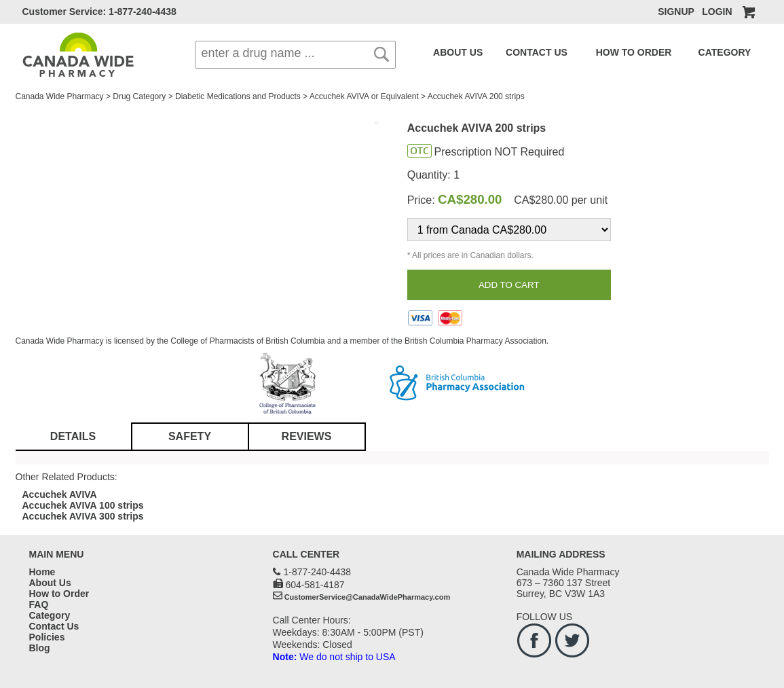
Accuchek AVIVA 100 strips (83, 505)
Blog (40, 648)
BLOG (745, 52)
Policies (47, 637)
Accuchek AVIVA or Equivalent (364, 96)
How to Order (59, 594)
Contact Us (54, 626)
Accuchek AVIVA (60, 494)
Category (50, 615)
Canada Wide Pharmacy (60, 96)
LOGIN (717, 12)
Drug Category (139, 96)
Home (42, 572)
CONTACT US (518, 52)
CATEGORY (675, 52)
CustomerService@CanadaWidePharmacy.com (368, 597)
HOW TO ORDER (599, 52)
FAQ (718, 52)
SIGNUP (676, 12)
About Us (50, 583)
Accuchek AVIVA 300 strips (83, 516)
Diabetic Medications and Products (238, 96)
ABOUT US (452, 52)
